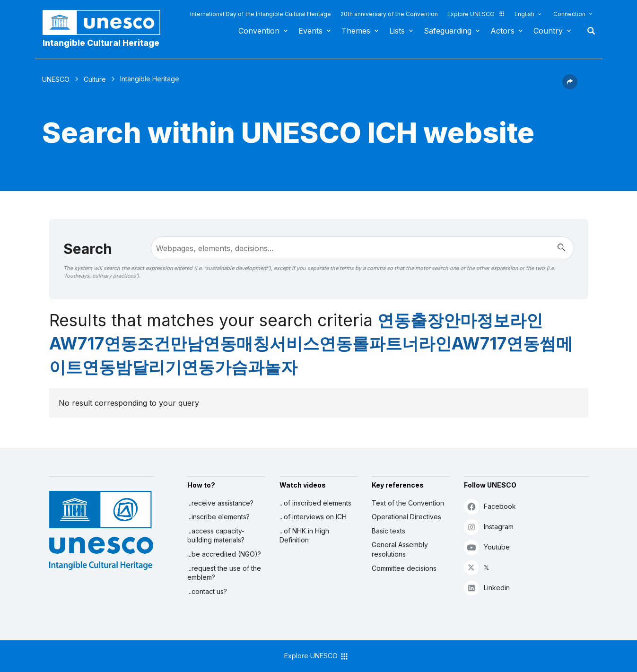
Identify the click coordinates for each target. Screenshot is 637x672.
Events (310, 31)
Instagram (489, 527)
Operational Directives (406, 517)
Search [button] (588, 31)
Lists (397, 31)
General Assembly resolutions (400, 549)
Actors (502, 31)
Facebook (490, 506)
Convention (259, 31)
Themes (356, 31)
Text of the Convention (408, 503)
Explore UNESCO (476, 14)
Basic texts (388, 531)
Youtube (487, 547)
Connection (569, 14)
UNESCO (56, 79)
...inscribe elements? (218, 517)
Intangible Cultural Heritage (101, 43)
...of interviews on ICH (313, 517)
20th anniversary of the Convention (389, 14)
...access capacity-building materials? (216, 536)
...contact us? (207, 591)
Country (548, 31)
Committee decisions (404, 568)
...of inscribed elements (315, 503)
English (524, 14)
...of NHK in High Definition (304, 536)
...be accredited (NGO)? (224, 554)
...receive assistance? (220, 503)
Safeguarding (448, 31)
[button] (570, 87)
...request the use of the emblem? (224, 573)
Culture (95, 79)
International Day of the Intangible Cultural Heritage (261, 14)
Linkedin (487, 588)
